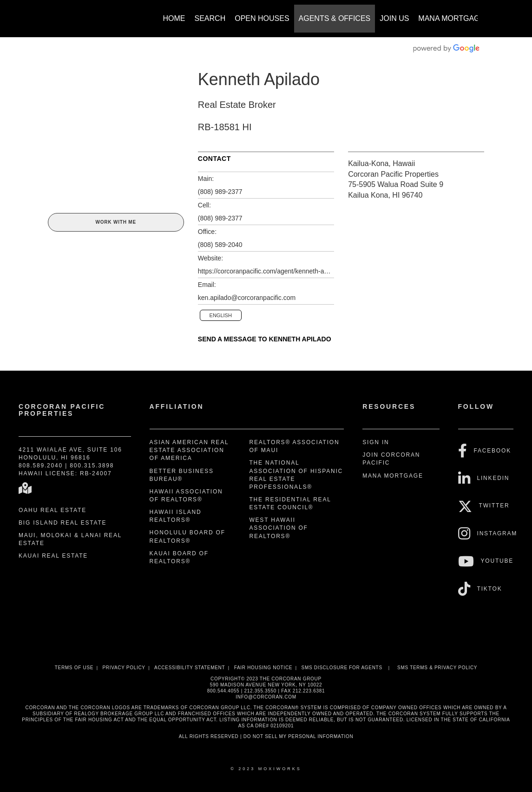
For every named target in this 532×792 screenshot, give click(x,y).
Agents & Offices (335, 18)
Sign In (376, 442)
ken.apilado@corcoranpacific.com (247, 298)
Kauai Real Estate (53, 556)
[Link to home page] (53, 14)
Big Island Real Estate (62, 523)
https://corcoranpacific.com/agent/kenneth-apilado (266, 271)
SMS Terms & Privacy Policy (437, 668)
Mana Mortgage (451, 18)
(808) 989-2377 (220, 192)
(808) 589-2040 (220, 245)
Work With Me (115, 222)
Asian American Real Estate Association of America (189, 450)
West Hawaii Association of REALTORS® (278, 528)
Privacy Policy (124, 668)
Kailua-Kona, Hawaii (381, 163)
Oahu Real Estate (53, 510)
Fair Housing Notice (263, 668)
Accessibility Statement (190, 668)
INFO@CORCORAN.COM (266, 697)
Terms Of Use (74, 668)
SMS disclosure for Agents (342, 668)
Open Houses (262, 18)
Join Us (394, 18)
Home (174, 18)
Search (210, 18)
